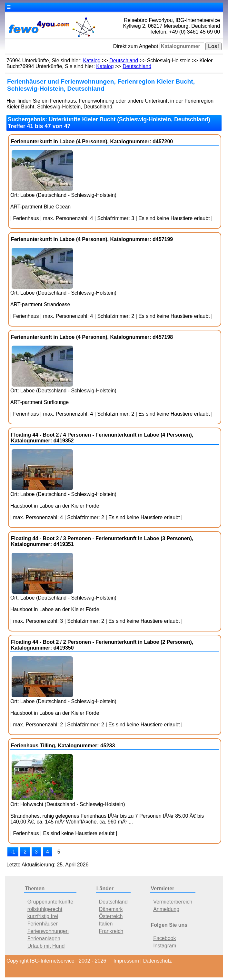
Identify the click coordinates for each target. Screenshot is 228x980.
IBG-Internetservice (52, 961)
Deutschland (124, 61)
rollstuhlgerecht (45, 909)
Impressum (126, 961)
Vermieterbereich (173, 902)
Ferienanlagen (44, 939)
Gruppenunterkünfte (50, 902)
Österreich (111, 916)
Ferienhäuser (43, 924)
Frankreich (111, 931)
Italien (106, 924)
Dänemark (111, 909)
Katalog (92, 61)
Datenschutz (158, 961)
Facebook (164, 938)
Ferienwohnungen (48, 931)
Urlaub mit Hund (46, 946)
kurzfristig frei (43, 916)
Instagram (165, 946)
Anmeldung (166, 909)
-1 (13, 852)
